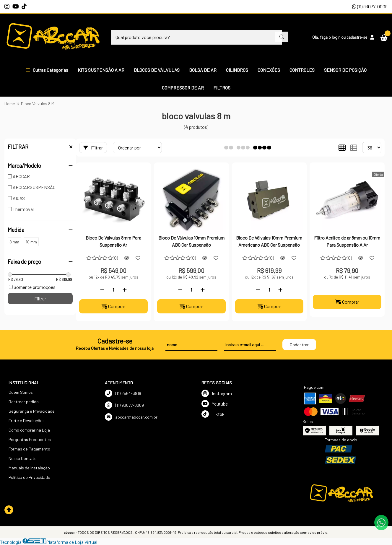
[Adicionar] (125, 290)
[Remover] (102, 290)
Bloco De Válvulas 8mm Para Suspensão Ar (113, 241)
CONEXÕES (269, 70)
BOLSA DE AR (203, 70)
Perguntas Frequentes (30, 439)
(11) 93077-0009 (370, 6)
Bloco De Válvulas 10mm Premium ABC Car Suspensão (191, 241)
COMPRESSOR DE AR (183, 88)
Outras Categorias (47, 70)
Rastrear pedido (24, 402)
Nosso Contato (23, 458)
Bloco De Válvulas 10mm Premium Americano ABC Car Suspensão (269, 241)
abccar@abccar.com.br (131, 417)
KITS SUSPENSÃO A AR (101, 70)
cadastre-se (357, 37)
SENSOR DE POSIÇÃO (345, 70)
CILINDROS (237, 70)
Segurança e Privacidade (32, 411)
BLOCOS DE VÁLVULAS (157, 70)
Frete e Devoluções (27, 420)
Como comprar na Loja (29, 430)
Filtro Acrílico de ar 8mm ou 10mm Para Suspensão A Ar (347, 241)
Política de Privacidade (29, 477)
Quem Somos (21, 392)
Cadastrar (299, 345)
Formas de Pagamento (29, 449)
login (336, 37)
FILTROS (222, 88)
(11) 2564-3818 (123, 393)
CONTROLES (302, 70)
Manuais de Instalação (29, 468)
